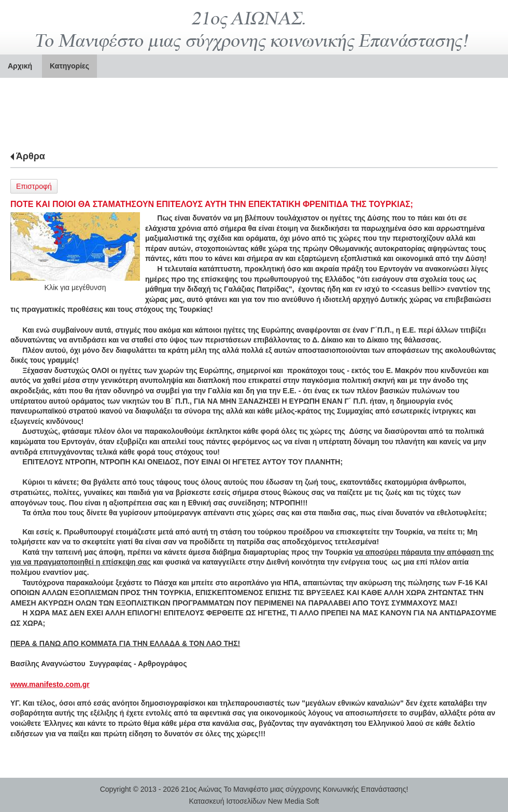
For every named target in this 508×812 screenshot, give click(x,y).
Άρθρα (31, 156)
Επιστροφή (34, 186)
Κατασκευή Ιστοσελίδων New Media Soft (254, 801)
